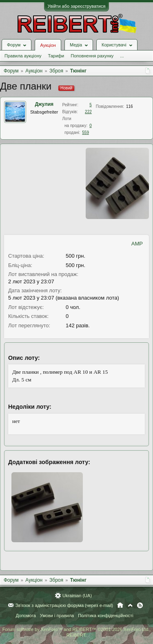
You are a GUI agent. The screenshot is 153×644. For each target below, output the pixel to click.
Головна (120, 605)
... (122, 56)
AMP (137, 244)
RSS (140, 605)
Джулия (44, 104)
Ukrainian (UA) (77, 596)
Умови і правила (57, 616)
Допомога (25, 616)
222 (88, 112)
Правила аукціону (23, 56)
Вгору (130, 605)
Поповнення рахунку (92, 56)
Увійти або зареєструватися (77, 6)
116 (130, 106)
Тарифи (56, 56)
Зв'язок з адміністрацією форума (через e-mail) (64, 605)
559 (85, 133)
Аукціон (48, 45)
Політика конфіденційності (105, 616)
